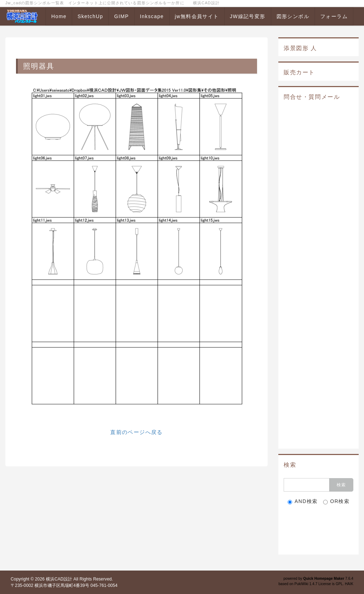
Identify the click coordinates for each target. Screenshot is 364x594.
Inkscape (152, 16)
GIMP (121, 16)
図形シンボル (293, 16)
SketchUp (90, 16)
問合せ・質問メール (312, 97)
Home (59, 16)
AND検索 (303, 501)
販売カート (299, 72)
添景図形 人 (300, 48)
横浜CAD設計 (59, 579)
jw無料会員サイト (197, 16)
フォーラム (334, 16)
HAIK (349, 584)
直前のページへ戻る (136, 432)
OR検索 (336, 501)
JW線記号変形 (248, 16)
